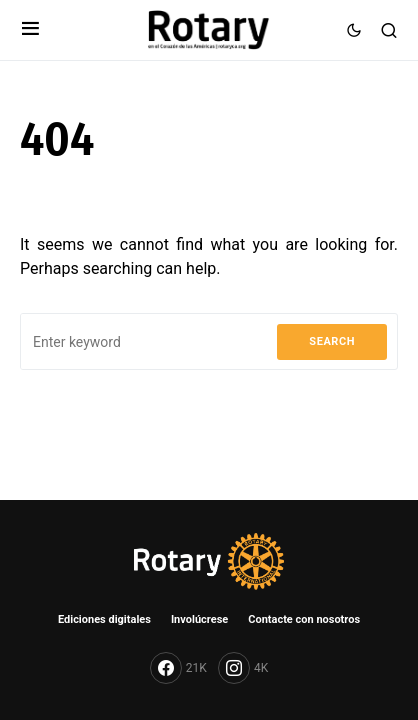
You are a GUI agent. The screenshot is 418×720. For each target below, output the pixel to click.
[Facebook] (178, 668)
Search (332, 341)
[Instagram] (243, 668)
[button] (30, 30)
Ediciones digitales (104, 619)
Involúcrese (199, 619)
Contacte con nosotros (304, 619)
